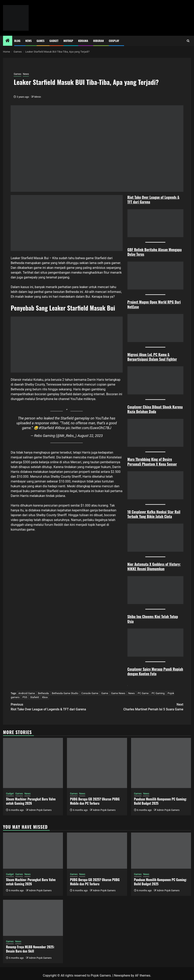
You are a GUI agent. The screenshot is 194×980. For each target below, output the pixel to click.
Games (41, 41)
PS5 (25, 697)
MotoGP (68, 41)
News (29, 41)
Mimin (38, 97)
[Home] (8, 41)
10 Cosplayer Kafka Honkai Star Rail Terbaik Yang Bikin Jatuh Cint (154, 514)
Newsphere (122, 975)
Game (105, 693)
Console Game (90, 693)
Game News (118, 693)
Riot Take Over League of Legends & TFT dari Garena (154, 200)
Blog (17, 41)
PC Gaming (158, 693)
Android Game (27, 693)
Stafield (34, 697)
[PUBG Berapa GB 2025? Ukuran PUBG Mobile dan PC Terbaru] (97, 763)
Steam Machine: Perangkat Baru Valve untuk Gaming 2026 (31, 801)
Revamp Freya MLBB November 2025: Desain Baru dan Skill (30, 949)
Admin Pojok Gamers (40, 810)
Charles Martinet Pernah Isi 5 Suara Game (140, 707)
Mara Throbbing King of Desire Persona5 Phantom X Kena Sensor (152, 462)
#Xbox (60, 428)
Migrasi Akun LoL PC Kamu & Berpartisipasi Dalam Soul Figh (150, 357)
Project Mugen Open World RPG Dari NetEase (154, 304)
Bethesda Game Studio (65, 693)
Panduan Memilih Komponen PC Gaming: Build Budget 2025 (161, 801)
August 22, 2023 (90, 436)
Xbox (45, 697)
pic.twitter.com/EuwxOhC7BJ (88, 428)
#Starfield (46, 428)
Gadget (54, 41)
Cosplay (114, 41)
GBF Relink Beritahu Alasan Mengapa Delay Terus (155, 252)
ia (132, 621)
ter (175, 359)
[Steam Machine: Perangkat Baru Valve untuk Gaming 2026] (33, 763)
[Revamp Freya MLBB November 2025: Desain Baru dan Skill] (33, 918)
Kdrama (83, 41)
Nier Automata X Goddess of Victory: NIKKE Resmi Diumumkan (154, 566)
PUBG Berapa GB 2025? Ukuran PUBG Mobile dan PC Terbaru (95, 801)
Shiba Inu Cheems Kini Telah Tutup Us (153, 619)
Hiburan (99, 41)
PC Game (143, 693)
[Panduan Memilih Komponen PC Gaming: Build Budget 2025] (161, 763)
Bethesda (43, 693)
